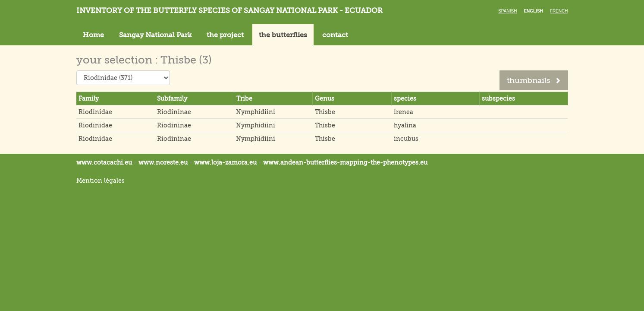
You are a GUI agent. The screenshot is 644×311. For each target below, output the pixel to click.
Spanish (507, 11)
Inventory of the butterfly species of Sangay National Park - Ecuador (229, 11)
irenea (404, 112)
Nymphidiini (256, 112)
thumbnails (534, 80)
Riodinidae (95, 112)
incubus (406, 139)
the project (225, 35)
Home (93, 35)
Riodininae (174, 112)
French (559, 11)
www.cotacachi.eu (104, 162)
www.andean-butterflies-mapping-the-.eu (345, 162)
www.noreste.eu (163, 162)
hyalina (405, 125)
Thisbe (325, 112)
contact (335, 35)
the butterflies (283, 35)
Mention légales (101, 181)
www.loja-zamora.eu (225, 162)
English (533, 11)
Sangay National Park (155, 35)
